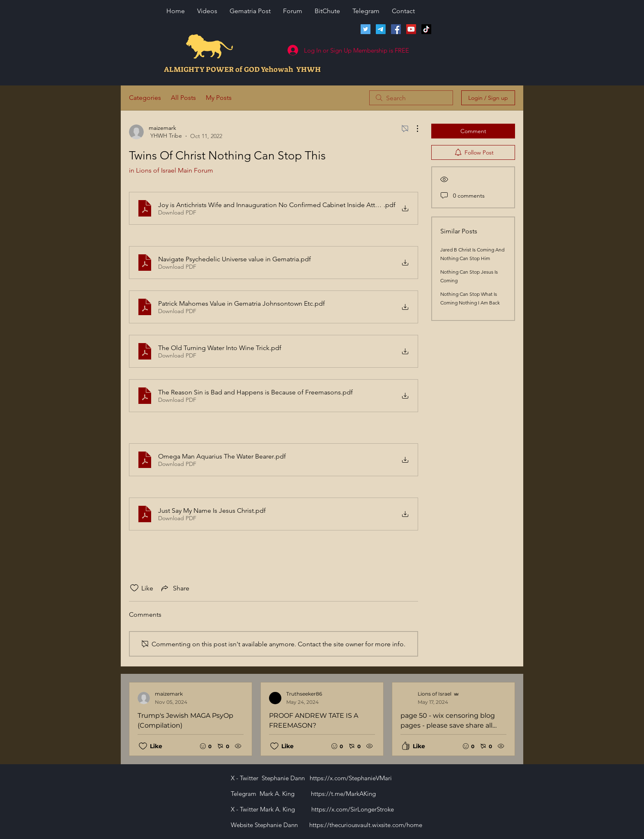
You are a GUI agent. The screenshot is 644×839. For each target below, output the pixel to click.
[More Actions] (413, 129)
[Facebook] (396, 29)
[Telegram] (381, 29)
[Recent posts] (322, 719)
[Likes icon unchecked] (134, 588)
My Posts (219, 98)
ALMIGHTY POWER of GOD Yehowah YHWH (242, 69)
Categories (145, 98)
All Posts (183, 98)
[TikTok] (426, 29)
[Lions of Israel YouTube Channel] (411, 29)
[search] (411, 98)
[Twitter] (366, 29)
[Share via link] (175, 588)
